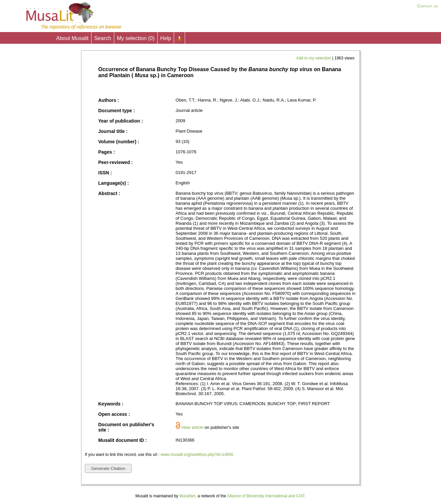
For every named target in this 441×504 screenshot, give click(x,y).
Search (103, 38)
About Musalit (72, 38)
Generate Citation (108, 468)
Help (166, 38)
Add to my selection (314, 58)
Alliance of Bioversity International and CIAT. (266, 496)
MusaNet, (188, 496)
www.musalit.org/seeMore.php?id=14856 (197, 455)
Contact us (427, 6)
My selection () (136, 38)
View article (192, 427)
